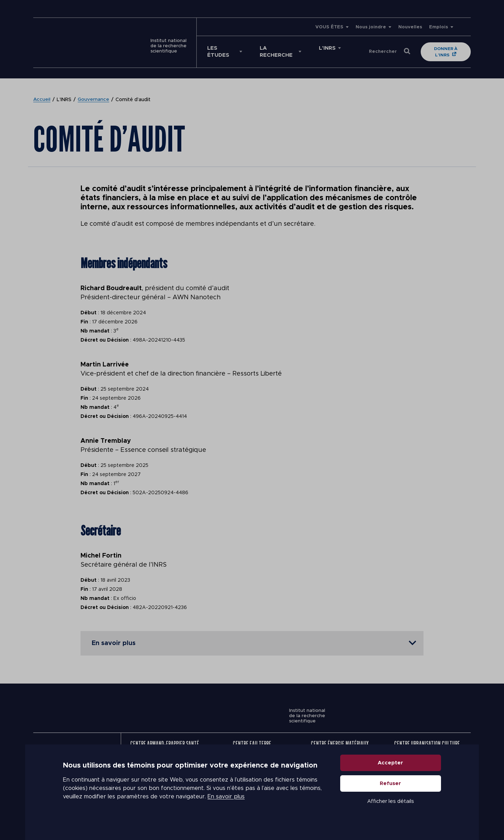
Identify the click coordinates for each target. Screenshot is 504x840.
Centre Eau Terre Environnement (252, 741)
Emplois (439, 27)
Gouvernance (94, 93)
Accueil (42, 93)
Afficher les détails (391, 810)
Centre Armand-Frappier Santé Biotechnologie (165, 741)
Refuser (391, 792)
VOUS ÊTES (329, 27)
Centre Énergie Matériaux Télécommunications (340, 741)
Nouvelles (410, 27)
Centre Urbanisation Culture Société (427, 741)
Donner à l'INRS (440, 48)
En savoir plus (226, 805)
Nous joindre (371, 27)
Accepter (391, 771)
